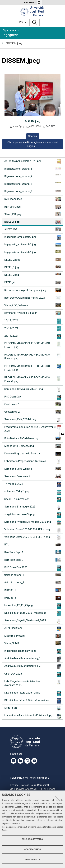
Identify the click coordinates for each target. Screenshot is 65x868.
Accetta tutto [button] (33, 849)
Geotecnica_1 (32, 404)
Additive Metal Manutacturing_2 (32, 667)
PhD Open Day (32, 397)
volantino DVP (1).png (32, 492)
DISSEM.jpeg (32, 121)
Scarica (33, 136)
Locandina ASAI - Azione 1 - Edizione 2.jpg (32, 716)
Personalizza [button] (32, 860)
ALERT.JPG (32, 229)
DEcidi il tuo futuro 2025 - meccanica (32, 614)
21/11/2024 (32, 336)
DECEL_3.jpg (32, 275)
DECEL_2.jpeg (32, 260)
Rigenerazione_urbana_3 (32, 184)
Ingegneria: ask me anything (32, 652)
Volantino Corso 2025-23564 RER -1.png (32, 530)
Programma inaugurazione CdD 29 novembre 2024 (32, 429)
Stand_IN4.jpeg (32, 214)
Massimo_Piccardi (32, 636)
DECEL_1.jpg (32, 267)
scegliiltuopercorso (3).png (32, 515)
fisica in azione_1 (32, 575)
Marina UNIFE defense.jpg (32, 446)
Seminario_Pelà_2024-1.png (32, 420)
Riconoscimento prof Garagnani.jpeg (32, 290)
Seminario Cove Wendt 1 (32, 469)
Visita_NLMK (32, 643)
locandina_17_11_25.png (32, 606)
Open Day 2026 (32, 674)
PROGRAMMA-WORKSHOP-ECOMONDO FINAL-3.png (32, 345)
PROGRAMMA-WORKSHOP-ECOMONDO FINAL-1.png (32, 368)
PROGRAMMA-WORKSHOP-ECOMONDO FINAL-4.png (32, 356)
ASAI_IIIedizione (32, 629)
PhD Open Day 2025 (32, 568)
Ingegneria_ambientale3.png (32, 238)
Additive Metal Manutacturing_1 (32, 659)
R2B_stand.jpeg (32, 199)
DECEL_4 (32, 282)
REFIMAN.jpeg (32, 207)
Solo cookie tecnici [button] (33, 839)
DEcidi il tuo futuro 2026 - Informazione (32, 701)
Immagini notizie (4, 44)
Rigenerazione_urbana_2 (32, 176)
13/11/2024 (32, 321)
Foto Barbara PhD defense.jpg (32, 438)
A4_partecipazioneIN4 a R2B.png (32, 162)
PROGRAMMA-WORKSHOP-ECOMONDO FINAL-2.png (32, 379)
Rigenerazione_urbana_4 (32, 191)
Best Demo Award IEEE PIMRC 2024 (32, 298)
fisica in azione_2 (32, 582)
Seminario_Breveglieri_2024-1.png (32, 390)
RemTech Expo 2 (32, 560)
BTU (32, 545)
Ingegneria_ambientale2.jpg (32, 245)
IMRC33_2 (32, 598)
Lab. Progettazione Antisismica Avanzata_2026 (32, 683)
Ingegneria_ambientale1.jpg (32, 252)
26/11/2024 (32, 329)
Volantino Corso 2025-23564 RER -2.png (32, 538)
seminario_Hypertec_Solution (32, 313)
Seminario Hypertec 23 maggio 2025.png (32, 523)
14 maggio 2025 (32, 485)
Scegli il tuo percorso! (32, 500)
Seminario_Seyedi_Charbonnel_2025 (32, 621)
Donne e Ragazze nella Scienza (32, 454)
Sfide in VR (32, 708)
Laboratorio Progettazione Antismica (32, 462)
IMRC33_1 (32, 590)
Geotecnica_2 (32, 412)
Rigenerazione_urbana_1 (32, 169)
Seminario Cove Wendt (32, 476)
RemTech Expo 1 (32, 552)
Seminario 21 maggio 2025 (32, 507)
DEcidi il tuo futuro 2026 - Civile (32, 693)
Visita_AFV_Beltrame (32, 305)
